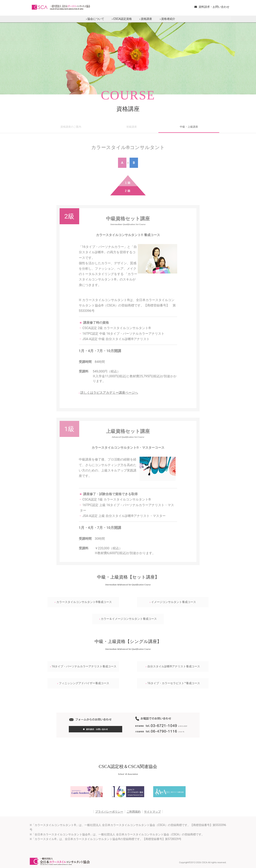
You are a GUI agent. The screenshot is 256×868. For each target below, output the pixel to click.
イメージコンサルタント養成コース (173, 602)
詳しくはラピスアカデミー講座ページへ (108, 393)
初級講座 (132, 127)
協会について (95, 19)
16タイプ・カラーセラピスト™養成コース (173, 683)
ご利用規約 (134, 812)
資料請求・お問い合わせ (212, 7)
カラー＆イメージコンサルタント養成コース (128, 619)
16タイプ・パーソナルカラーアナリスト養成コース (83, 666)
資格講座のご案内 (71, 127)
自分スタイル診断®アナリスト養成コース (173, 666)
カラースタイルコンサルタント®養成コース (83, 602)
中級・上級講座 (189, 127)
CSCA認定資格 (122, 19)
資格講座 (146, 19)
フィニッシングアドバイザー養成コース (83, 683)
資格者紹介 (167, 19)
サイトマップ (152, 812)
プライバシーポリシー (109, 812)
